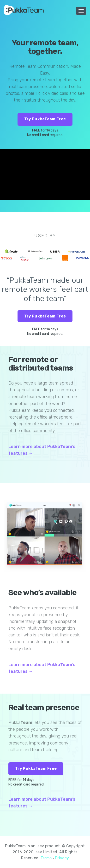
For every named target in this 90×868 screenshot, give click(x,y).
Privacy (62, 858)
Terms (46, 858)
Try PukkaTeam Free (45, 119)
